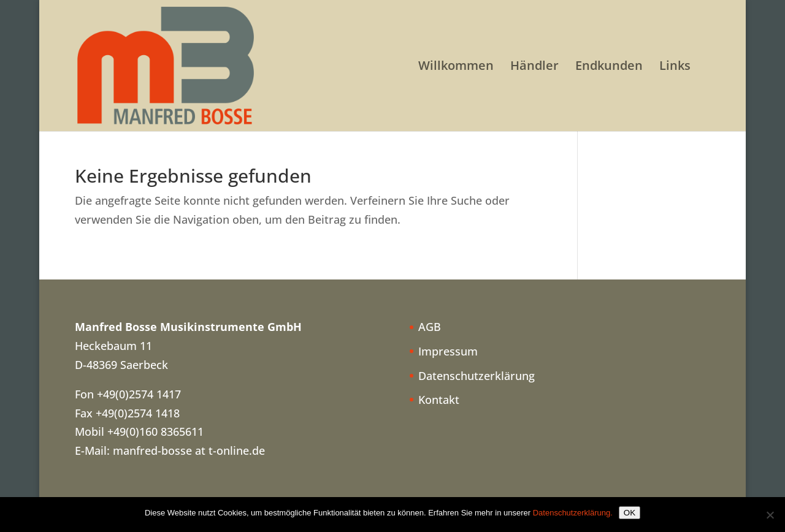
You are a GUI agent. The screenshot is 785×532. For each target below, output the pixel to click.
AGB (430, 327)
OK (630, 513)
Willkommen (456, 67)
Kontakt (439, 400)
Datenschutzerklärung (477, 376)
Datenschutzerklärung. (573, 513)
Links (675, 67)
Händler (534, 67)
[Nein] (770, 515)
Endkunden (609, 67)
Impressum (448, 351)
